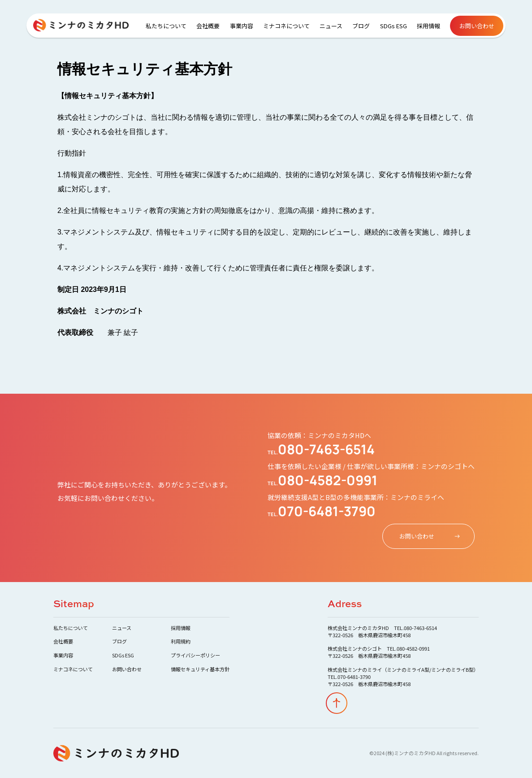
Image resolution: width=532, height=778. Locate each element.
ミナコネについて (286, 26)
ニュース (331, 26)
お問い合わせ (477, 26)
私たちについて (166, 26)
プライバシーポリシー (195, 655)
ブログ (361, 26)
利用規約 (181, 641)
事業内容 (242, 26)
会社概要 (208, 26)
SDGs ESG (394, 26)
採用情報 (428, 26)
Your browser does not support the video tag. (266, 389)
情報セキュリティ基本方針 (200, 669)
